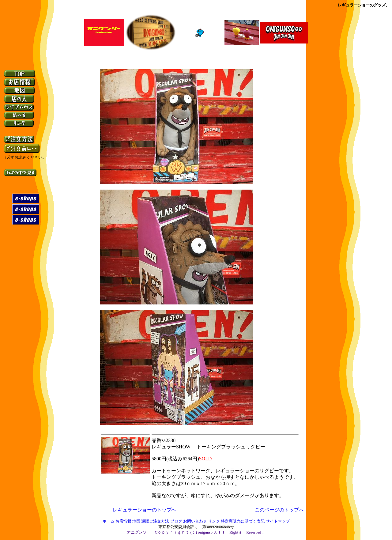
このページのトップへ (279, 510)
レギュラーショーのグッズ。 (364, 5)
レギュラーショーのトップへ (147, 510)
